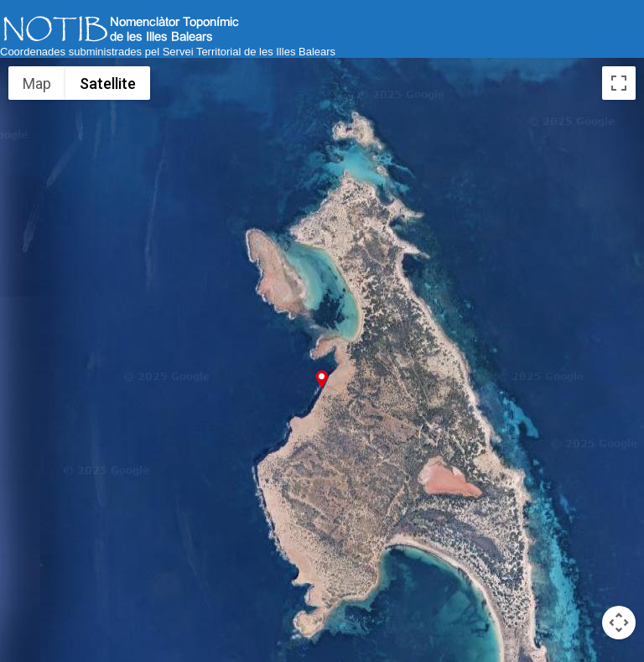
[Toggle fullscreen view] (619, 83)
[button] (322, 379)
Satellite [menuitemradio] (108, 83)
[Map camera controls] (619, 623)
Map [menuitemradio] (37, 83)
